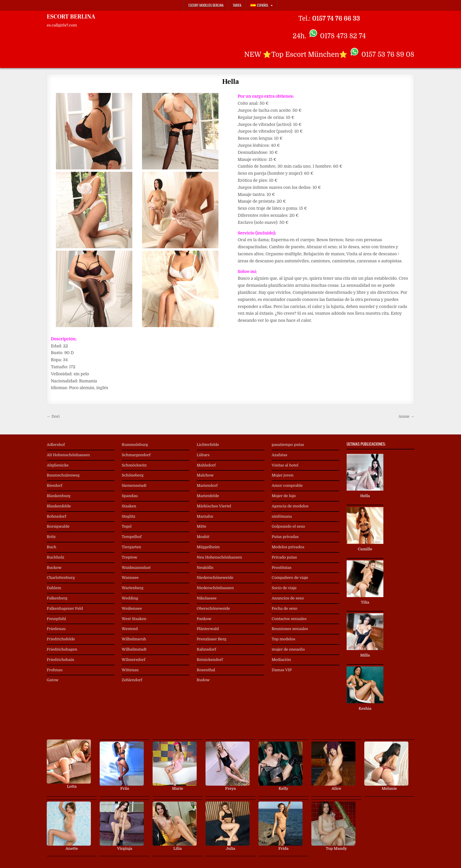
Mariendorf (207, 485)
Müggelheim (208, 547)
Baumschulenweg (63, 475)
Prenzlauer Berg (212, 639)
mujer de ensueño (288, 649)
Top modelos (283, 639)
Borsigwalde (58, 526)
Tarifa (237, 5)
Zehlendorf (132, 680)
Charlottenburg (61, 578)
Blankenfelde (59, 506)
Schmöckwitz (134, 465)
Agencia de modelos (290, 506)
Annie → (406, 416)
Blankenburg (59, 496)
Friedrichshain (60, 660)
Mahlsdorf (206, 465)
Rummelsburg (135, 445)
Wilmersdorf (133, 660)
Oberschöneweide (213, 608)
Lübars (203, 455)
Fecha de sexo (284, 608)
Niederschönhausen (215, 588)
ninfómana (282, 516)
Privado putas (284, 557)
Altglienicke (58, 465)
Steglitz (128, 516)
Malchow (205, 475)
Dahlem (54, 588)
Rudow (203, 680)
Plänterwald (208, 629)
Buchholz (55, 557)
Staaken (129, 506)
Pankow (204, 619)
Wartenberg (133, 588)
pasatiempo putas (288, 445)
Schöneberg (133, 475)
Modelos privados (288, 547)
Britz (51, 537)
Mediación (281, 660)
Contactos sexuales (289, 619)
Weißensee (132, 608)
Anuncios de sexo (288, 598)
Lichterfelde (208, 445)
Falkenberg (57, 598)
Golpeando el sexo (288, 526)
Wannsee (130, 578)
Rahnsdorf (206, 649)
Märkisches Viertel (214, 506)
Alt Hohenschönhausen (68, 455)
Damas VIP (282, 670)
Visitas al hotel (285, 465)
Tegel (127, 526)
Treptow (130, 557)
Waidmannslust (136, 568)
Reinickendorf (210, 660)
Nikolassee (207, 598)
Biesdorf (55, 485)
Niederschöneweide (215, 578)
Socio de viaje (284, 588)
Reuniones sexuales (290, 629)
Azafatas (279, 455)
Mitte (202, 526)
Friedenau (56, 629)
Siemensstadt (134, 485)
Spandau (130, 496)
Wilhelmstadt (134, 649)
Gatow (53, 680)
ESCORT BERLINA (71, 17)
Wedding (130, 598)
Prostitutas (282, 568)
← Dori (53, 416)
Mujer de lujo (284, 496)
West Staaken (134, 619)
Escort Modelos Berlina (206, 5)
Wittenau (130, 670)
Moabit (203, 537)
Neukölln (205, 568)
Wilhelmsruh (134, 639)
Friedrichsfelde (61, 639)
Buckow (54, 568)
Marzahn (205, 516)
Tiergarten (131, 547)
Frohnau (55, 670)
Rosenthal (206, 670)
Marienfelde (208, 496)
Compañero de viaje (290, 578)
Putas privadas (285, 537)
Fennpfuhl (56, 619)
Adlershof (56, 445)
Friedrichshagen (62, 649)
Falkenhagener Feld (65, 608)
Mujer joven (283, 475)
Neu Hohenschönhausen (219, 557)
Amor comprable (287, 485)
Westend (130, 629)
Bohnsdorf (56, 516)
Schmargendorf (136, 455)
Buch (51, 547)
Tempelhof (132, 537)
